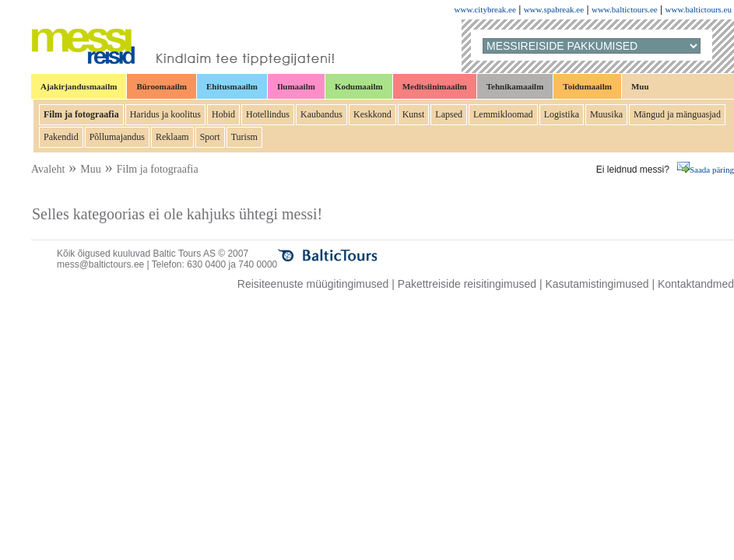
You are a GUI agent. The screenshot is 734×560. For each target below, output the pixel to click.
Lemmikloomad (503, 114)
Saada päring (706, 170)
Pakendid (61, 137)
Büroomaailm (162, 86)
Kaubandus (321, 114)
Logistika (562, 114)
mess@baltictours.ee (100, 264)
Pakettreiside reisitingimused (467, 284)
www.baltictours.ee (625, 9)
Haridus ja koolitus (165, 114)
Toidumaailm (587, 86)
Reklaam (172, 137)
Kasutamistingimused (597, 284)
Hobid (223, 114)
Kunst (414, 114)
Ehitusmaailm (232, 86)
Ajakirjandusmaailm (79, 86)
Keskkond (372, 114)
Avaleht (48, 169)
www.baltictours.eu (699, 9)
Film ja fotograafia (81, 114)
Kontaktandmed (696, 284)
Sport (210, 137)
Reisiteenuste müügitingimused (313, 284)
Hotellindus (268, 114)
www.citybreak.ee (485, 9)
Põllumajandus (117, 137)
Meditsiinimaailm (435, 86)
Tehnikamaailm (515, 86)
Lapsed (449, 114)
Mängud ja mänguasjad (677, 114)
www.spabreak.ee (554, 9)
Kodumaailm (359, 86)
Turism (244, 137)
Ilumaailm (296, 86)
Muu (640, 86)
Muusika (606, 114)
